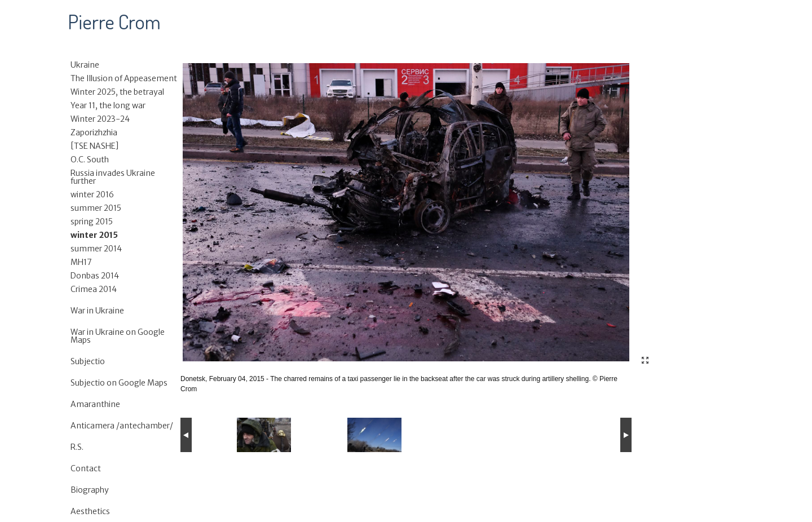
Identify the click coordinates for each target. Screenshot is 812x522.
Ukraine (85, 65)
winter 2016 (92, 194)
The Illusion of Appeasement (124, 78)
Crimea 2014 (94, 289)
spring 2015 (92, 222)
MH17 (81, 262)
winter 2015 (94, 235)
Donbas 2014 (95, 276)
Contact (86, 468)
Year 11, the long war (108, 105)
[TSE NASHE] (95, 146)
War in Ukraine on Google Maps (118, 336)
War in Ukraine (97, 311)
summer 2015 (96, 208)
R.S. (77, 447)
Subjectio (88, 361)
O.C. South (90, 160)
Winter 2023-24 (100, 119)
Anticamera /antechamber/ (122, 426)
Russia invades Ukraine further (113, 177)
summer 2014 (96, 249)
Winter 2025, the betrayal (117, 92)
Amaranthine (95, 404)
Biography (90, 490)
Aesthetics (90, 511)
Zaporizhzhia (94, 132)
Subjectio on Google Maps (119, 383)
